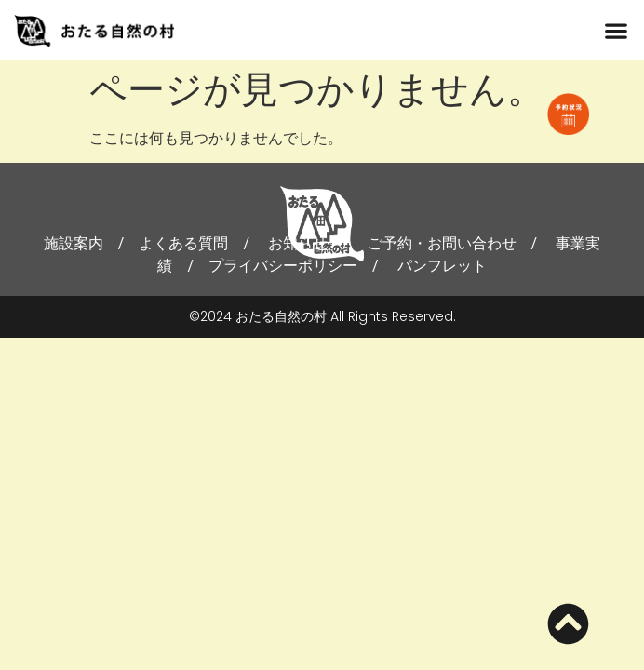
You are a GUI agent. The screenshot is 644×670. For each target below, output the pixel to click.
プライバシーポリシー (283, 266)
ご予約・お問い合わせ (442, 243)
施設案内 (74, 243)
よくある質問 (183, 243)
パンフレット (442, 266)
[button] (617, 30)
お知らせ (298, 243)
